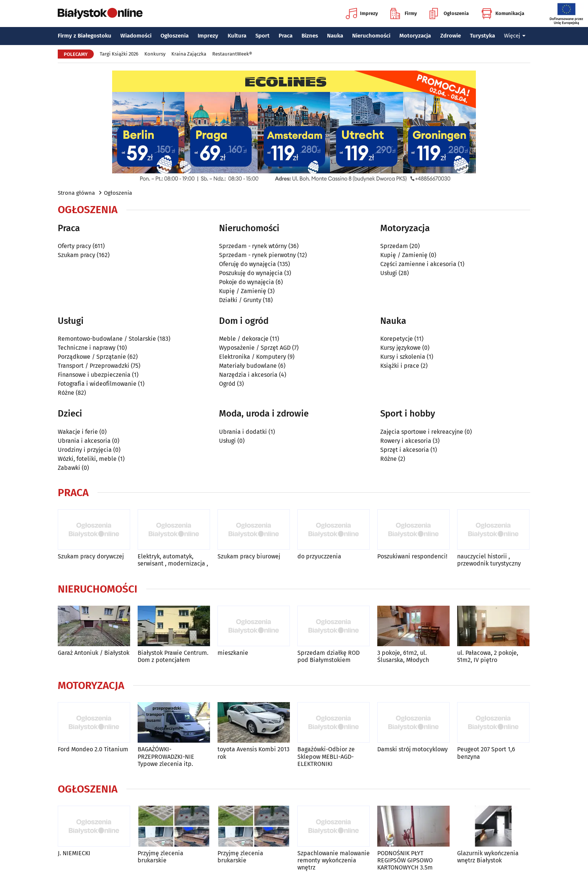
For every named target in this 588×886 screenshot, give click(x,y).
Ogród (227, 384)
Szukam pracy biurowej (249, 556)
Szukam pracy (76, 255)
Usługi (389, 273)
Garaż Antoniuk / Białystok (94, 653)
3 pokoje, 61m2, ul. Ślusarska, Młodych (403, 656)
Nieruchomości (371, 36)
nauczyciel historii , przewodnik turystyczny (489, 560)
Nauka (335, 36)
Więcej (515, 36)
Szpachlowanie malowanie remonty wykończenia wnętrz (334, 860)
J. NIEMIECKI (74, 853)
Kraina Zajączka (189, 54)
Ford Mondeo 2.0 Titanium (93, 749)
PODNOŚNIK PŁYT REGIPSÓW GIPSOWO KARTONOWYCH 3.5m (405, 860)
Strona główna (76, 193)
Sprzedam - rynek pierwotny (257, 255)
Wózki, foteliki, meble (87, 459)
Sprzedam (394, 246)
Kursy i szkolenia (403, 357)
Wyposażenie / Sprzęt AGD (255, 348)
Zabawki (69, 468)
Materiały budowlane (248, 366)
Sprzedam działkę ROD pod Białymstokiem (328, 656)
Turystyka (482, 36)
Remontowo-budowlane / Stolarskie (107, 339)
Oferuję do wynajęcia (247, 264)
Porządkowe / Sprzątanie (92, 357)
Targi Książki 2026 (119, 54)
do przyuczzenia (319, 556)
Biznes (310, 36)
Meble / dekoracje (244, 339)
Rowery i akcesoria (406, 441)
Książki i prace (400, 366)
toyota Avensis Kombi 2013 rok (253, 753)
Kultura (237, 36)
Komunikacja (503, 14)
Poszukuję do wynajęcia (251, 273)
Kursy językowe (400, 348)
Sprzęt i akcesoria (405, 450)
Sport (262, 36)
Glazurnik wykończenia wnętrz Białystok (488, 857)
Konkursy (155, 54)
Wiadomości (136, 36)
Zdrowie (451, 36)
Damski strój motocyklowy (412, 749)
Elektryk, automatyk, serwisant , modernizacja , (173, 560)
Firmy (404, 14)
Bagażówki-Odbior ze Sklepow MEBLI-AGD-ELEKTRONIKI (326, 756)
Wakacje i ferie (78, 432)
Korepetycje (397, 339)
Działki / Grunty (240, 300)
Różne (66, 393)
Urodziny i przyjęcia (85, 450)
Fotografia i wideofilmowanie (97, 384)
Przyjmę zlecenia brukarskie (160, 857)
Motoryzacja (415, 36)
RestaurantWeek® (232, 54)
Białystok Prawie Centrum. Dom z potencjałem (173, 656)
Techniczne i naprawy (87, 348)
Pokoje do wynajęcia (247, 282)
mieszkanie (233, 653)
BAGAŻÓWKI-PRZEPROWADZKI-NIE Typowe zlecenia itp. (166, 756)
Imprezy (362, 14)
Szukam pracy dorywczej (91, 556)
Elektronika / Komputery (253, 357)
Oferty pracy (74, 246)
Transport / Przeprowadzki (94, 366)
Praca (286, 36)
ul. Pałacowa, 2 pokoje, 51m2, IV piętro (488, 656)
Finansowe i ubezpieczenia (94, 375)
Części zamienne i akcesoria (418, 264)
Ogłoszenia (449, 14)
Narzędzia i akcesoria (248, 375)
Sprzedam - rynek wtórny (253, 246)
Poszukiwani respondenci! (412, 556)
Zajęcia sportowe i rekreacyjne (422, 432)
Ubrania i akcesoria (84, 441)
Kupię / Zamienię (243, 291)
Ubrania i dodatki (243, 432)
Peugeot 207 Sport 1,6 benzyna (486, 753)
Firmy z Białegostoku (85, 36)
